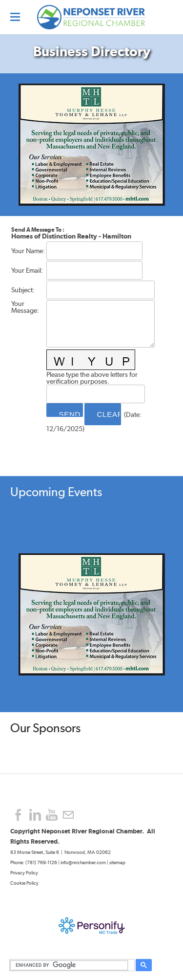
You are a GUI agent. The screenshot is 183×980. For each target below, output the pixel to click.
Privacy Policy (25, 873)
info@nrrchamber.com (83, 862)
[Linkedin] (35, 815)
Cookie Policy (24, 883)
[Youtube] (52, 815)
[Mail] (68, 815)
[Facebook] (19, 815)
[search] (71, 965)
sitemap (117, 862)
